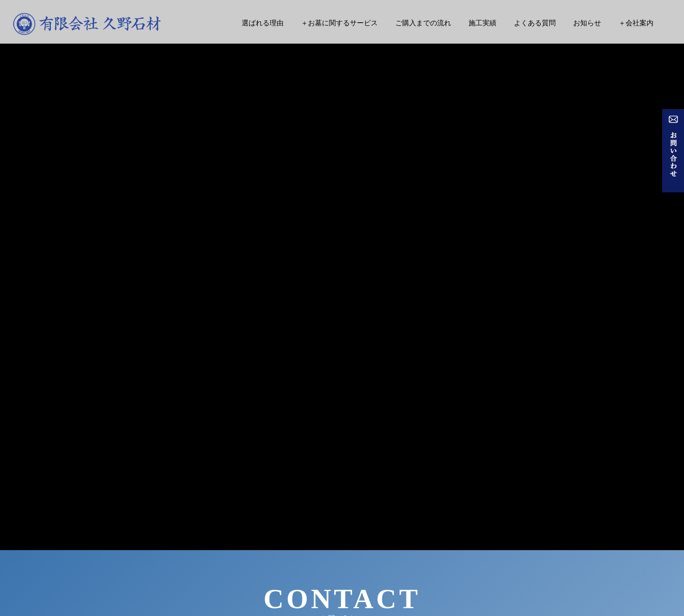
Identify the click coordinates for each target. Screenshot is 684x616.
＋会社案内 (636, 23)
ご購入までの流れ (423, 23)
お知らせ (587, 23)
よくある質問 (535, 23)
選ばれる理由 (263, 23)
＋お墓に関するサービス (339, 23)
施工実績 (482, 23)
